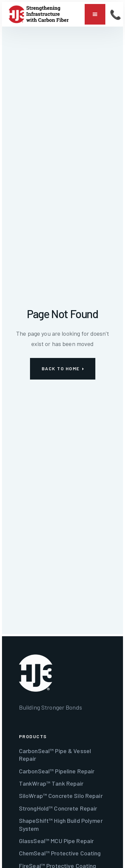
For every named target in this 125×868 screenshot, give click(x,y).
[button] (95, 14)
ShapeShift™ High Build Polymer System (61, 824)
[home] (39, 14)
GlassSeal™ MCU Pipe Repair (56, 841)
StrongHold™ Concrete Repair (58, 808)
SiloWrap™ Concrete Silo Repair (61, 796)
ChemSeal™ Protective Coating (60, 853)
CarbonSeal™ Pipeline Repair (57, 771)
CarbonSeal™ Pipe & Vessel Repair (55, 755)
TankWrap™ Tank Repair (51, 783)
